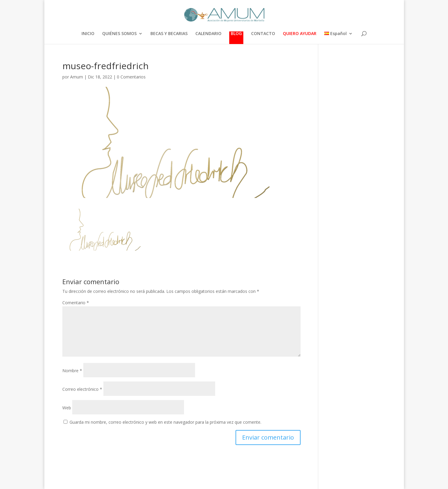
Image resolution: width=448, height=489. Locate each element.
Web (67, 408)
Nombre (72, 371)
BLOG (236, 34)
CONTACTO (263, 34)
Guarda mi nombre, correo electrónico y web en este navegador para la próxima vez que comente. (165, 422)
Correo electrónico (82, 389)
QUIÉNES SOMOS (119, 34)
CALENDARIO (208, 34)
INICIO (88, 34)
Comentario (76, 303)
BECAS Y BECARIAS (169, 34)
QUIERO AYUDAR (300, 34)
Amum (77, 77)
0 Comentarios (131, 77)
